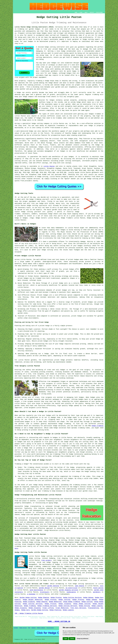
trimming (96, 95)
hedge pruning (81, 571)
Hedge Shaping (44, 598)
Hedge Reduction (55, 602)
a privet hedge (44, 326)
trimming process (80, 485)
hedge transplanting (33, 506)
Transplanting (93, 608)
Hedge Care (25, 610)
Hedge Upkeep (88, 598)
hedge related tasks (59, 575)
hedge (61, 49)
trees (62, 376)
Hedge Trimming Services (47, 606)
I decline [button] (72, 639)
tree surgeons (47, 384)
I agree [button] (66, 639)
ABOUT (86, 12)
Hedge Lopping (97, 606)
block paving (98, 588)
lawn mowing (79, 586)
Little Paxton (49, 166)
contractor (65, 67)
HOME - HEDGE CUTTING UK (59, 621)
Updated (33, 628)
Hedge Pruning (56, 598)
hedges (54, 63)
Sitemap (16, 628)
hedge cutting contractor (55, 47)
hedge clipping (68, 569)
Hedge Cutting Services (72, 598)
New (29, 628)
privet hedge (60, 360)
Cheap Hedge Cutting (82, 604)
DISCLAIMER (99, 12)
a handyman (31, 594)
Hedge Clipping (29, 602)
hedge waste (27, 120)
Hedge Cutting (64, 600)
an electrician (72, 588)
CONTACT (92, 12)
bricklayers (45, 592)
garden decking (53, 586)
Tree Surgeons (50, 628)
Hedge (17, 166)
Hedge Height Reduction (33, 600)
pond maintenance (36, 590)
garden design (44, 588)
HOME (76, 12)
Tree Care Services (78, 608)
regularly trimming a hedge (38, 81)
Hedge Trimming (30, 606)
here (16, 548)
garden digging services (69, 590)
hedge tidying (58, 571)
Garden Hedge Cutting (28, 598)
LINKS (81, 12)
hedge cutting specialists (83, 584)
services (37, 179)
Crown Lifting (48, 608)
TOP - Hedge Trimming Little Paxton (29, 613)
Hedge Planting (55, 610)
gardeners (95, 172)
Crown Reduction (62, 608)
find (21, 538)
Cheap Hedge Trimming (71, 602)
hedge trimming (97, 426)
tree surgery (46, 560)
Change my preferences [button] (83, 639)
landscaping (26, 530)
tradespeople (64, 594)
